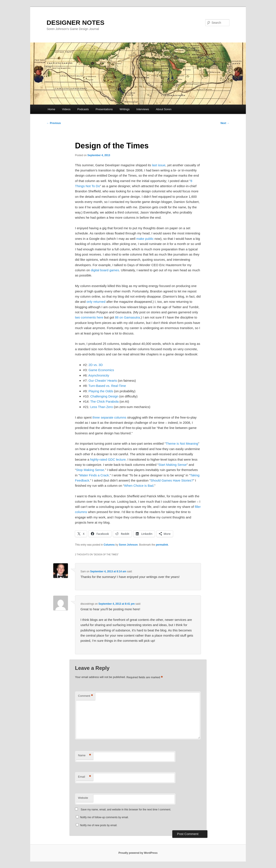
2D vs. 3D (96, 365)
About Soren (164, 109)
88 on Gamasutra (127, 317)
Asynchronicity (99, 375)
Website (83, 798)
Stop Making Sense (90, 470)
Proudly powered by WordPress (138, 853)
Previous (54, 123)
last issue (159, 165)
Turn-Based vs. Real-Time (107, 386)
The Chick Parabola (104, 401)
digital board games (105, 270)
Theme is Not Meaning (182, 443)
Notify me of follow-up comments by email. (104, 817)
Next (225, 123)
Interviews (143, 109)
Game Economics (101, 370)
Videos (66, 109)
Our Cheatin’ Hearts (103, 381)
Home (51, 109)
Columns (109, 545)
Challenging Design (104, 396)
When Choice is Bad (139, 486)
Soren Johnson (128, 545)
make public (145, 239)
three (96, 417)
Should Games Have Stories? (172, 480)
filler (198, 507)
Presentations (104, 109)
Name (85, 756)
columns (120, 417)
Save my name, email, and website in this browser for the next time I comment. (126, 810)
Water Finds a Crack (94, 475)
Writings (125, 109)
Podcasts (83, 109)
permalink (162, 545)
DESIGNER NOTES (75, 23)
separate (107, 417)
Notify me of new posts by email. (99, 825)
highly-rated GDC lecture (108, 459)
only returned (96, 302)
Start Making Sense (173, 465)
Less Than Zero (102, 407)
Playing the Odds (101, 391)
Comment (85, 696)
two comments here (89, 317)
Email (85, 777)
